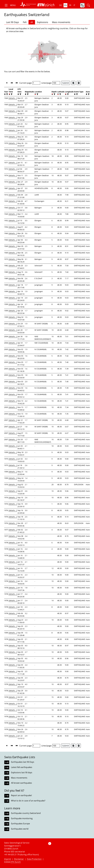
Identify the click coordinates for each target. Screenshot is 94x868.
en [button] (65, 5)
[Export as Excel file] (73, 83)
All (32, 22)
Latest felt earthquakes (22, 767)
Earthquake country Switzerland (26, 813)
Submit (66, 83)
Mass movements (61, 22)
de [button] (61, 5)
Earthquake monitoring (22, 818)
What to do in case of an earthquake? (28, 801)
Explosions (43, 22)
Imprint (8, 859)
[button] (10, 5)
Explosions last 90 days (22, 772)
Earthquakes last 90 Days (23, 762)
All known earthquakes (21, 783)
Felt (25, 22)
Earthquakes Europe (20, 824)
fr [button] (70, 5)
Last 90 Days (13, 22)
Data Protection (34, 859)
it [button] (74, 5)
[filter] (7, 94)
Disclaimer (19, 859)
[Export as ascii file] (79, 83)
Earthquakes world (20, 829)
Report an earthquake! (21, 795)
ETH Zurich (16, 862)
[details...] (13, 98)
